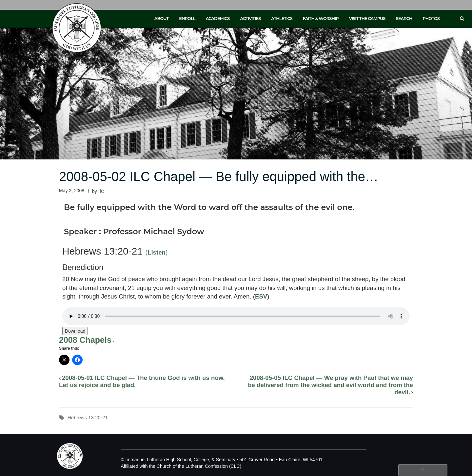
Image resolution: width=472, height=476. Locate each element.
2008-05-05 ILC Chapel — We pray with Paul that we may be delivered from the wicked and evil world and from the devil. (330, 385)
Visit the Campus (367, 18)
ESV (261, 296)
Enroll (187, 18)
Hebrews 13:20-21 (88, 417)
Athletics (282, 18)
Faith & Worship (321, 18)
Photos (431, 18)
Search (404, 18)
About (162, 18)
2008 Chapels (85, 340)
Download (75, 331)
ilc (101, 191)
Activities (250, 18)
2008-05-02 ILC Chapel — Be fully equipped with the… (219, 176)
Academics (217, 18)
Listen (157, 252)
